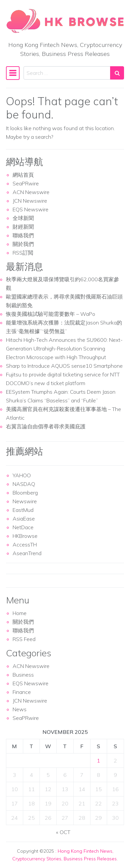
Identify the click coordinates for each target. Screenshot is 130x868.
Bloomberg (25, 493)
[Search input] (67, 73)
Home (20, 613)
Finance (22, 692)
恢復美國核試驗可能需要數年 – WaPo (51, 314)
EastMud (23, 510)
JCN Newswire (30, 201)
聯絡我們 (23, 235)
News (20, 709)
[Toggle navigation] (13, 73)
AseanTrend (27, 553)
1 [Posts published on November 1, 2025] (98, 760)
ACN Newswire (31, 192)
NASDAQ (24, 484)
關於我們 (23, 244)
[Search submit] (117, 73)
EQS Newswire (31, 209)
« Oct (63, 832)
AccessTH (25, 544)
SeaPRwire (26, 183)
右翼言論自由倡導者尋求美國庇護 (46, 426)
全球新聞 (23, 218)
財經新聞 (23, 227)
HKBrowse (25, 536)
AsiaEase (24, 519)
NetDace (23, 527)
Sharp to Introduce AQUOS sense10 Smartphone (64, 366)
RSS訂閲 (23, 253)
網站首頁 (23, 175)
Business (23, 675)
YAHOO (22, 475)
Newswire (25, 501)
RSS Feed (24, 639)
